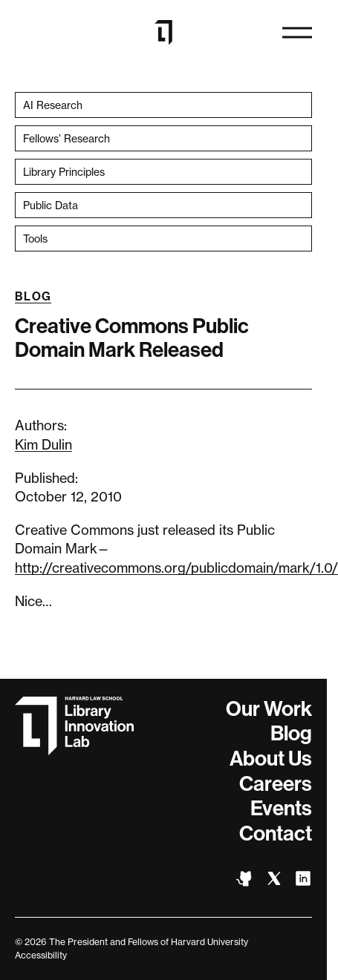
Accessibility (41, 955)
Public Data (51, 205)
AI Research (53, 105)
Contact (276, 833)
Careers (276, 784)
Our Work (269, 709)
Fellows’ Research (66, 138)
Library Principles (64, 172)
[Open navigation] (297, 33)
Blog (33, 296)
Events (281, 808)
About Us (271, 759)
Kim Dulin (43, 444)
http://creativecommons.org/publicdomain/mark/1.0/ (176, 568)
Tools (35, 239)
